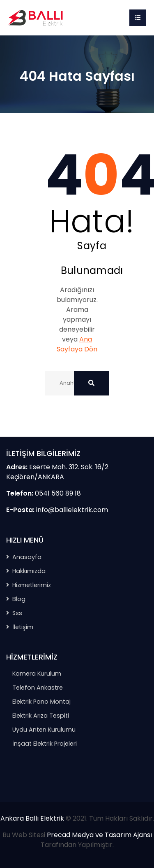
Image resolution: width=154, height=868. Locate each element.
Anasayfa (27, 557)
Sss (17, 613)
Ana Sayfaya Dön (77, 344)
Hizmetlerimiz (32, 585)
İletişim (23, 627)
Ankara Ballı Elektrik (32, 818)
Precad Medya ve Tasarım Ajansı (99, 835)
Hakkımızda (29, 571)
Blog (19, 599)
